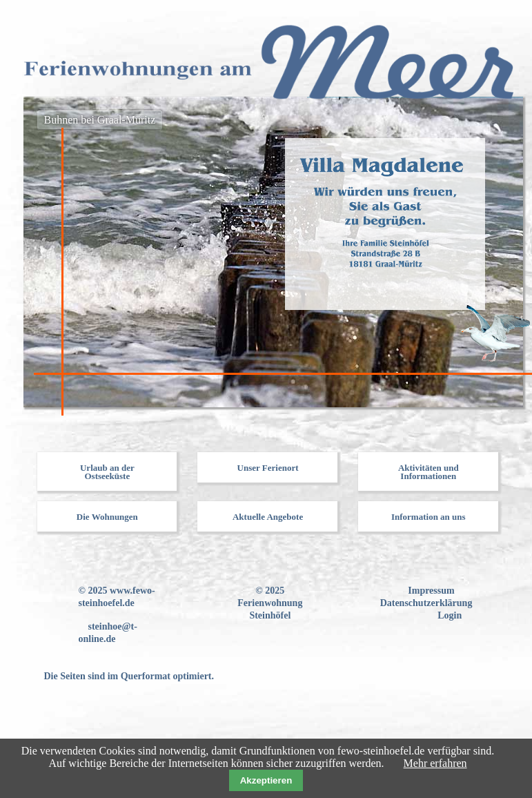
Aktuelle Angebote (268, 517)
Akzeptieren (266, 780)
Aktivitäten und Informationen (428, 472)
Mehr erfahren (435, 763)
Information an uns (428, 517)
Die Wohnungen (107, 517)
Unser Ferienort (268, 468)
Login (450, 615)
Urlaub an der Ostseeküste (107, 472)
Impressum (431, 591)
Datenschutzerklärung (426, 603)
